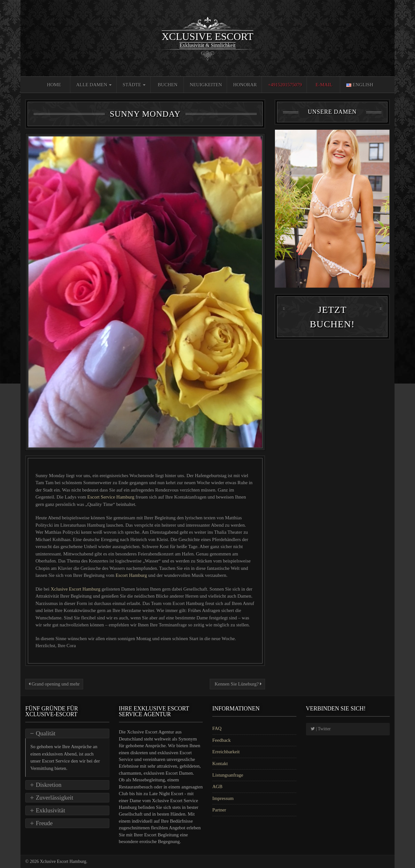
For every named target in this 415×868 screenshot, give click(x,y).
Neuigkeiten (206, 85)
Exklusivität (51, 810)
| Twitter (321, 729)
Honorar (245, 85)
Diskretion (49, 785)
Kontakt (220, 763)
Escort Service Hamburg (111, 497)
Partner (219, 810)
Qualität (46, 733)
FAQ (217, 728)
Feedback (221, 740)
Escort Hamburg (132, 575)
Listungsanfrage (228, 775)
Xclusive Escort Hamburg (76, 589)
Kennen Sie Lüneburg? (237, 684)
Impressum (223, 798)
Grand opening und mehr (54, 684)
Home (54, 85)
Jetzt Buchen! (332, 319)
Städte (134, 85)
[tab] (67, 733)
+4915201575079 (285, 85)
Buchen (168, 85)
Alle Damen (94, 85)
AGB (217, 787)
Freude (44, 823)
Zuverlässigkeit (55, 798)
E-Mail (324, 85)
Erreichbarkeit (226, 752)
